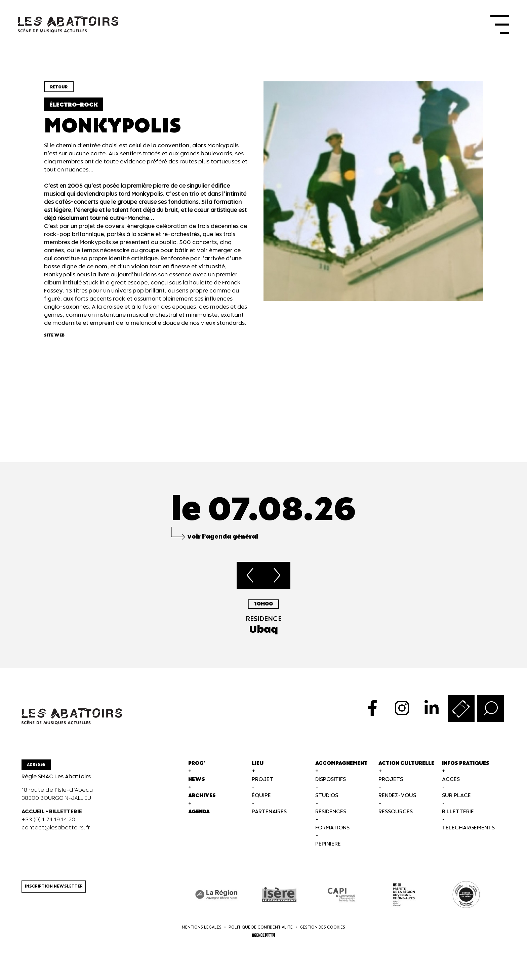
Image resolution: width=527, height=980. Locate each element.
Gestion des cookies (322, 932)
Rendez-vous (397, 800)
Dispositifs (331, 784)
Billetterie (458, 816)
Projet (262, 784)
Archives (202, 800)
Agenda (199, 816)
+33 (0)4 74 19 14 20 (48, 825)
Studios (327, 800)
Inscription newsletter (54, 891)
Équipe (261, 800)
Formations (332, 833)
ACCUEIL (33, 816)
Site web (54, 340)
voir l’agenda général (223, 541)
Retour (59, 92)
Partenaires (269, 816)
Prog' (197, 768)
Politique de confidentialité (261, 932)
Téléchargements (468, 833)
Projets (391, 784)
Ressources (396, 816)
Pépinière (328, 849)
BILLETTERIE (66, 816)
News (197, 784)
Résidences (331, 816)
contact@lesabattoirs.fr (56, 833)
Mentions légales (202, 932)
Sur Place (456, 800)
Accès (451, 784)
